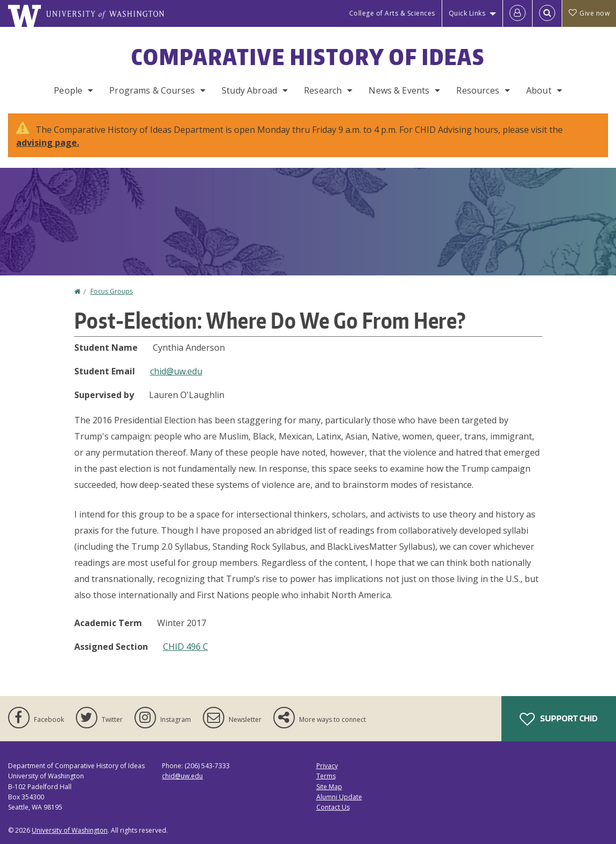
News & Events (399, 90)
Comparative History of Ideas (308, 57)
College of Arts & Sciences (392, 13)
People (68, 90)
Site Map (329, 787)
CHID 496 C (186, 647)
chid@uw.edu (176, 371)
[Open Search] (547, 13)
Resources (477, 90)
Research (323, 90)
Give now (589, 13)
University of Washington (70, 830)
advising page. (48, 143)
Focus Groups (112, 291)
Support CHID (559, 719)
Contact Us (333, 807)
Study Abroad (249, 90)
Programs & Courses (152, 90)
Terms (326, 776)
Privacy (327, 766)
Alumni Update (339, 797)
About (539, 90)
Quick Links (467, 13)
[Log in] (518, 13)
